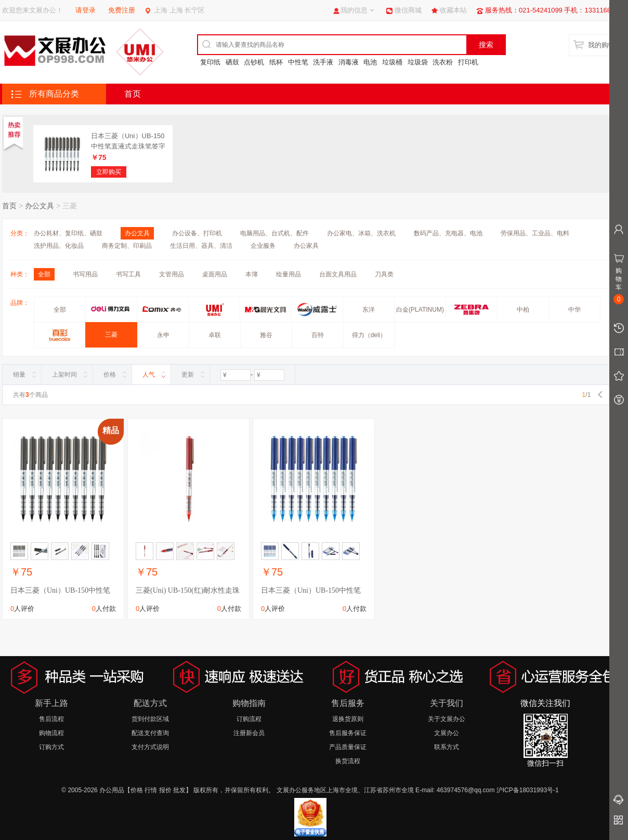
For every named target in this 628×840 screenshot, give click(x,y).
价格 (110, 375)
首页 (133, 94)
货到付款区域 (150, 719)
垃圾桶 (392, 62)
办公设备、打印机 (197, 233)
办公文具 (40, 206)
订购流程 (249, 719)
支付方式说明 (150, 747)
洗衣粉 (443, 62)
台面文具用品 (338, 274)
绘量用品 (289, 274)
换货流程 (348, 761)
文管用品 (172, 274)
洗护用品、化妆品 (59, 246)
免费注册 (122, 10)
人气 (149, 375)
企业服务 (263, 246)
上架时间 (64, 375)
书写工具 (128, 274)
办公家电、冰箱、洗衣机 (361, 233)
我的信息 (354, 10)
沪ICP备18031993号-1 (528, 790)
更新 (188, 375)
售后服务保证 (348, 733)
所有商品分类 (54, 94)
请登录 (86, 10)
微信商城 (408, 10)
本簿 (252, 274)
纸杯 (276, 62)
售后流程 (51, 719)
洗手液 (323, 62)
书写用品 (85, 274)
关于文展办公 (447, 719)
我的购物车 (605, 45)
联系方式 (447, 747)
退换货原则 (348, 719)
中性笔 (298, 62)
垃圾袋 (418, 62)
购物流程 (51, 733)
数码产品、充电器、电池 (448, 233)
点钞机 (254, 62)
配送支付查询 (150, 733)
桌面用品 (215, 274)
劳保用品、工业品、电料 (535, 233)
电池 (370, 62)
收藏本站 (453, 10)
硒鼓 (232, 62)
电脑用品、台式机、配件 (274, 233)
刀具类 (384, 274)
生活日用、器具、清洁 (201, 246)
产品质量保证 (348, 747)
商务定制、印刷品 (127, 246)
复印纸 (210, 62)
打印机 (468, 62)
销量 (19, 375)
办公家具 (306, 246)
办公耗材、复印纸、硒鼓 (68, 233)
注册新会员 (249, 733)
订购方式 (51, 747)
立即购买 (109, 172)
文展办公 (447, 733)
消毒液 (349, 62)
